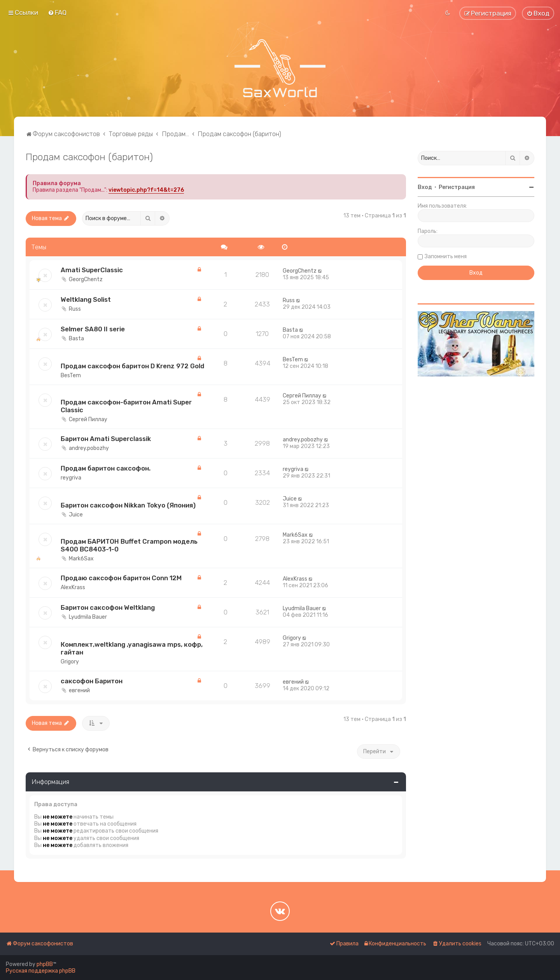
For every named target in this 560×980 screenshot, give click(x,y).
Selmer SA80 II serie (93, 329)
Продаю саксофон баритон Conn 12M (121, 578)
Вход (425, 187)
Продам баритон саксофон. (106, 468)
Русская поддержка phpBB (41, 971)
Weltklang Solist (86, 299)
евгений (79, 690)
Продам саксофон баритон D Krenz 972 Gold (132, 366)
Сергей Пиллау (88, 419)
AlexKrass (73, 587)
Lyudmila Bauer (88, 617)
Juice (76, 515)
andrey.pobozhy (89, 448)
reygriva (71, 478)
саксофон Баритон (92, 681)
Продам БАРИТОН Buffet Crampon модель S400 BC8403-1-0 (129, 545)
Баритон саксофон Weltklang (108, 607)
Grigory (70, 662)
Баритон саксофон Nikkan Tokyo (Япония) (128, 505)
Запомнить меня (446, 256)
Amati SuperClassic (92, 270)
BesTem (71, 375)
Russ (75, 309)
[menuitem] (57, 12)
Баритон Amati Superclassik (106, 439)
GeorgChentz (86, 279)
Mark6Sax (81, 559)
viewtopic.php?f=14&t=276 (146, 190)
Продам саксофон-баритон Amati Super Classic (126, 406)
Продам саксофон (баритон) (89, 157)
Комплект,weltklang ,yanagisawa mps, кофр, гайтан (132, 648)
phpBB (45, 964)
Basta (76, 339)
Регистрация (457, 187)
